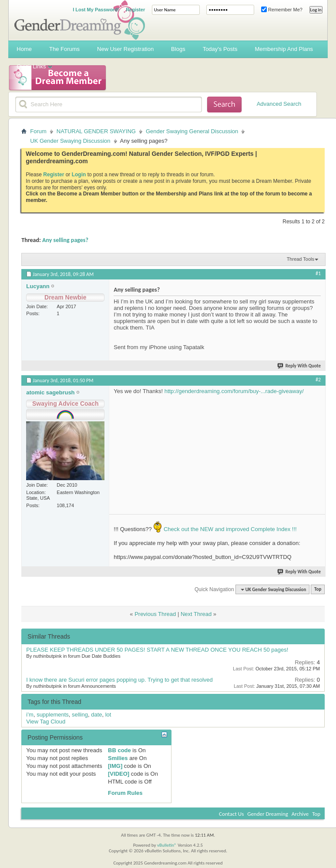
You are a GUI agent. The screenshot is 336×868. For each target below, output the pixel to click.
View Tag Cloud (46, 722)
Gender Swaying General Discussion (192, 131)
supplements (53, 715)
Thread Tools (301, 259)
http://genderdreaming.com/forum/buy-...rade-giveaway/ (234, 391)
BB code (119, 750)
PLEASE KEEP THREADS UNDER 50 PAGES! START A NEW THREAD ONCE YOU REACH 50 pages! (157, 650)
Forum (38, 131)
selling (80, 715)
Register (135, 10)
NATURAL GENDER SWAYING (96, 131)
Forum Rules (125, 793)
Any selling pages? (65, 240)
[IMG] (115, 766)
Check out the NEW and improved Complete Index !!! (229, 529)
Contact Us (231, 814)
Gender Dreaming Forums (80, 20)
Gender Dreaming (268, 814)
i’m (30, 715)
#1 (318, 273)
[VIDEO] (119, 774)
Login (79, 175)
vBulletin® (167, 845)
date (96, 715)
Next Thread (196, 614)
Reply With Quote (299, 366)
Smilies (118, 758)
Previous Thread (155, 614)
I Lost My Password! (96, 10)
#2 (318, 380)
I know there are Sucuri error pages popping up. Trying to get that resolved (119, 680)
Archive (300, 814)
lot (108, 715)
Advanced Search (279, 104)
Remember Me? (282, 10)
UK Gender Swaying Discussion (70, 141)
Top (318, 590)
